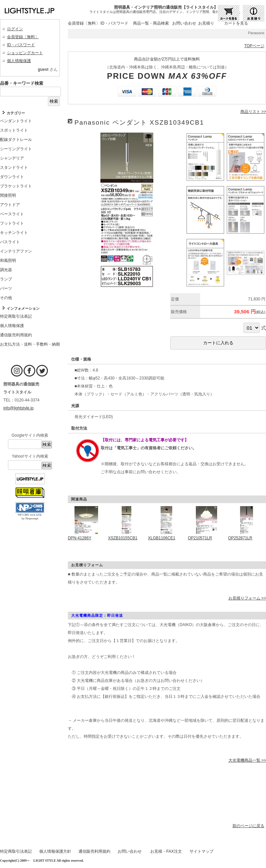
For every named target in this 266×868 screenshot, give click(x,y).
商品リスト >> (253, 112)
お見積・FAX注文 (166, 851)
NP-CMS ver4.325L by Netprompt (30, 517)
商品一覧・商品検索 (151, 23)
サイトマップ (201, 851)
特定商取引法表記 (16, 851)
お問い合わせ (184, 23)
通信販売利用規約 (94, 851)
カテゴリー (16, 113)
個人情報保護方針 (55, 851)
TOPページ (254, 46)
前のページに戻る (248, 826)
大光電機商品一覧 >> (247, 760)
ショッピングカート (25, 53)
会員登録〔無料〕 (23, 37)
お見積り (206, 23)
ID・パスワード (21, 45)
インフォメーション (23, 308)
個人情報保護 (19, 61)
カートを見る (236, 23)
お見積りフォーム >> (247, 598)
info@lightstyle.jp (18, 408)
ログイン (15, 29)
